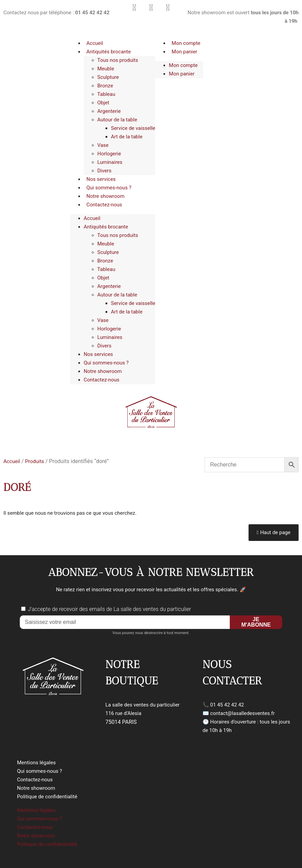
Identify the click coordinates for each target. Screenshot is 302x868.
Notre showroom (106, 196)
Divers (104, 171)
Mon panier (184, 52)
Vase (103, 145)
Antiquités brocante (109, 52)
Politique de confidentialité (47, 797)
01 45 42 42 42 (227, 705)
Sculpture (108, 77)
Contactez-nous (104, 205)
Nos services (101, 179)
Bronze (105, 86)
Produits (35, 461)
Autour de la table (117, 120)
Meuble (106, 69)
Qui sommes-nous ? (109, 188)
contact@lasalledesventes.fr (242, 713)
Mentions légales (36, 763)
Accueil (95, 43)
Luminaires (110, 162)
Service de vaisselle (133, 128)
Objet (103, 103)
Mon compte (186, 43)
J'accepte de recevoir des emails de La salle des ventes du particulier (109, 609)
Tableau (106, 94)
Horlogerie (109, 154)
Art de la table (127, 137)
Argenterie (109, 111)
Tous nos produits (118, 60)
